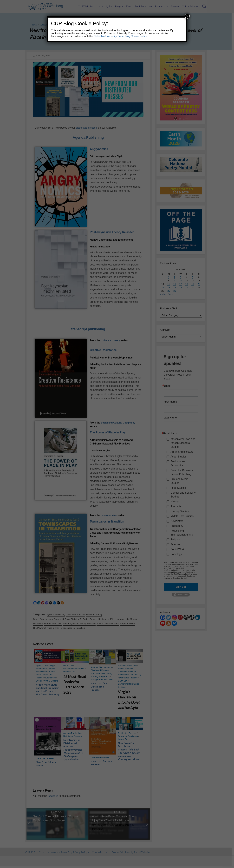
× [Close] (187, 16)
